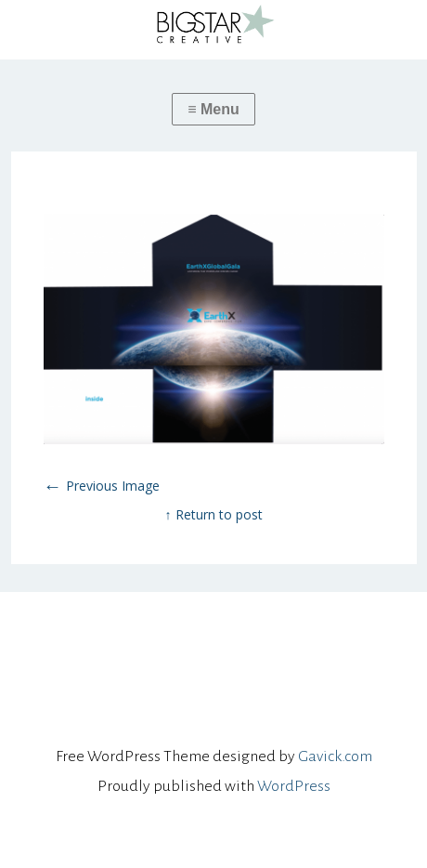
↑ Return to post (214, 514)
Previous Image (102, 486)
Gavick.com (335, 756)
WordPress (294, 786)
